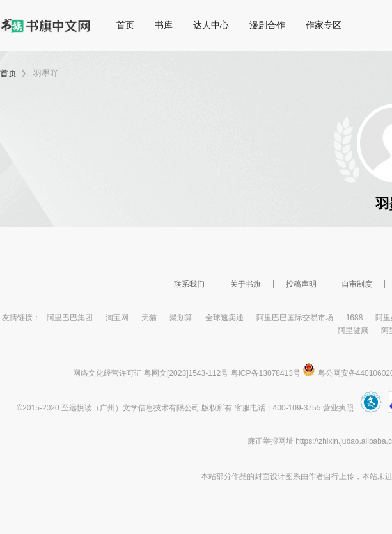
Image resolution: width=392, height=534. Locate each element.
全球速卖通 (224, 318)
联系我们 (189, 284)
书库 (164, 25)
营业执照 (338, 408)
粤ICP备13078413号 (266, 373)
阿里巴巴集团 (70, 318)
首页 (125, 25)
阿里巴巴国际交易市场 (295, 318)
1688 (355, 318)
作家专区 (324, 25)
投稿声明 (301, 284)
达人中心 (211, 25)
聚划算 (181, 318)
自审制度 (357, 284)
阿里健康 (353, 330)
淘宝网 (117, 318)
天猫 (149, 318)
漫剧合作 (267, 25)
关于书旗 (246, 284)
